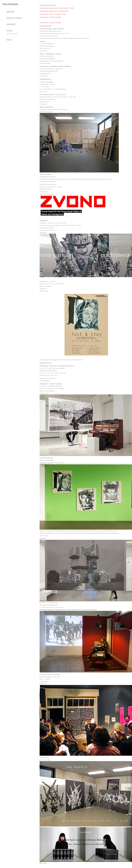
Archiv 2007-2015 (12, 34)
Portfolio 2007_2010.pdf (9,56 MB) (50, 23)
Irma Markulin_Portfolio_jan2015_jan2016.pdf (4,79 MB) (57, 8)
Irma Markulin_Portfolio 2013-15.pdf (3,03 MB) (54, 11)
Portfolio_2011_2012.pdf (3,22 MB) (50, 17)
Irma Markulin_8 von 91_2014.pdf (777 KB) (53, 14)
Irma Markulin (10, 4)
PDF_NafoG (43, 863)
